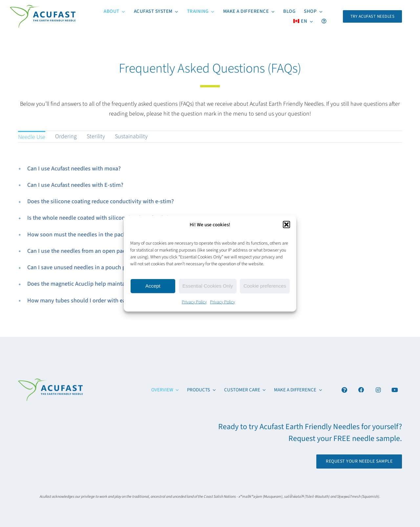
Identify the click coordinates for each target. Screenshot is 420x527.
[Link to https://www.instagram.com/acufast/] (378, 390)
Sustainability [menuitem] (131, 136)
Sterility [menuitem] (96, 136)
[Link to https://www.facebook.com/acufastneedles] (361, 390)
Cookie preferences (265, 286)
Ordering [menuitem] (66, 136)
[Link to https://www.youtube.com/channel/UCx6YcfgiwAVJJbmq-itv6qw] (395, 390)
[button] (286, 225)
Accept (153, 286)
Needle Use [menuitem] (32, 137)
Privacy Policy (194, 302)
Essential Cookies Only (208, 286)
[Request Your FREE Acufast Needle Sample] (373, 16)
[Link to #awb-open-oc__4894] (344, 390)
